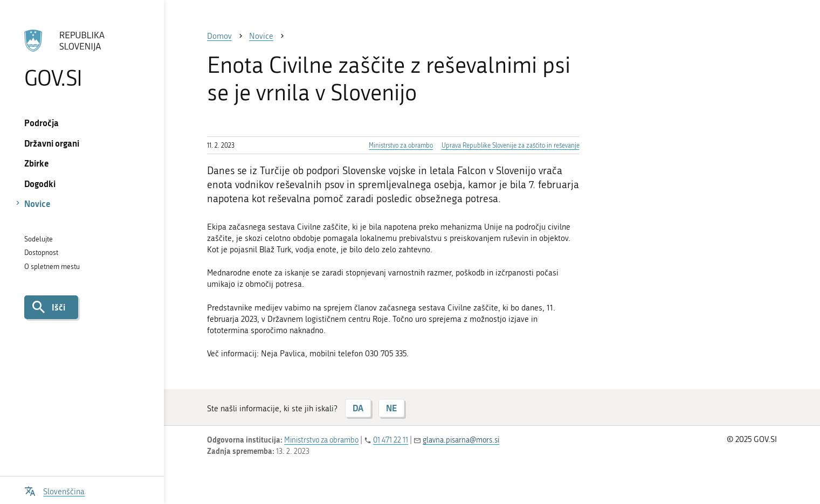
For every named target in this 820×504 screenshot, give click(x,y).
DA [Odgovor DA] (358, 408)
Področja (42, 123)
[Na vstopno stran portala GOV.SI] (82, 59)
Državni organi (52, 143)
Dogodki (40, 184)
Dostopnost (41, 253)
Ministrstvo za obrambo (401, 146)
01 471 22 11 (391, 440)
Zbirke (37, 163)
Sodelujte (39, 239)
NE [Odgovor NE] (391, 408)
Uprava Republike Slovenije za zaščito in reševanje (511, 146)
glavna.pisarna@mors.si (461, 440)
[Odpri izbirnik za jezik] (54, 490)
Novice (37, 203)
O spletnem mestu (52, 267)
